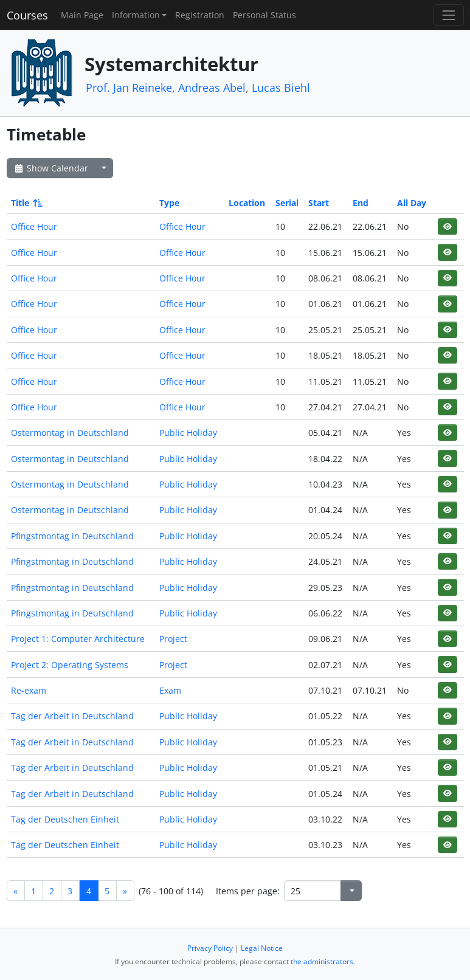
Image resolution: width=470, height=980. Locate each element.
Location (247, 203)
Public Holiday (188, 433)
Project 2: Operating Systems (70, 665)
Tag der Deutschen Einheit (65, 819)
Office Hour (34, 226)
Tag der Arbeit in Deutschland (72, 716)
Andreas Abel (212, 88)
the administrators (322, 961)
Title (26, 203)
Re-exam (29, 690)
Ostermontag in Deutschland (70, 433)
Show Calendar (51, 168)
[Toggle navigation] (448, 15)
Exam (170, 690)
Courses (27, 15)
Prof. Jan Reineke (129, 88)
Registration (200, 15)
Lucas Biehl (281, 88)
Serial (287, 203)
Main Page (82, 15)
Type (169, 203)
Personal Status (264, 15)
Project (173, 639)
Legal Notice (262, 948)
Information (136, 15)
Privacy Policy (210, 948)
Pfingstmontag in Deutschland (72, 536)
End (361, 203)
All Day (412, 203)
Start (319, 203)
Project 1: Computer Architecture (78, 639)
